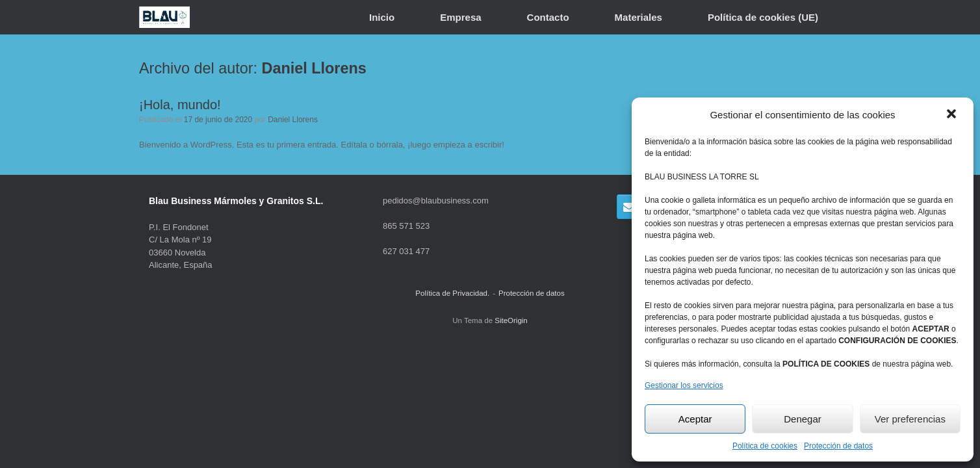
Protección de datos (838, 446)
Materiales (638, 17)
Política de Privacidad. (452, 293)
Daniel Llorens (314, 68)
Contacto (548, 17)
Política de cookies (765, 446)
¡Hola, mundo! (180, 105)
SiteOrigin (511, 320)
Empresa (460, 17)
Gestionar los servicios (684, 385)
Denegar (803, 419)
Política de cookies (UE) (763, 17)
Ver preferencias (910, 419)
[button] (953, 115)
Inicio (382, 17)
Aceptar (695, 419)
